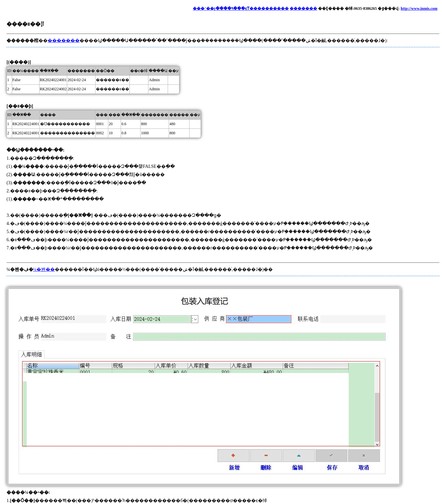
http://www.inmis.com (419, 8)
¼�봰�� (44, 269)
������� (303, 8)
